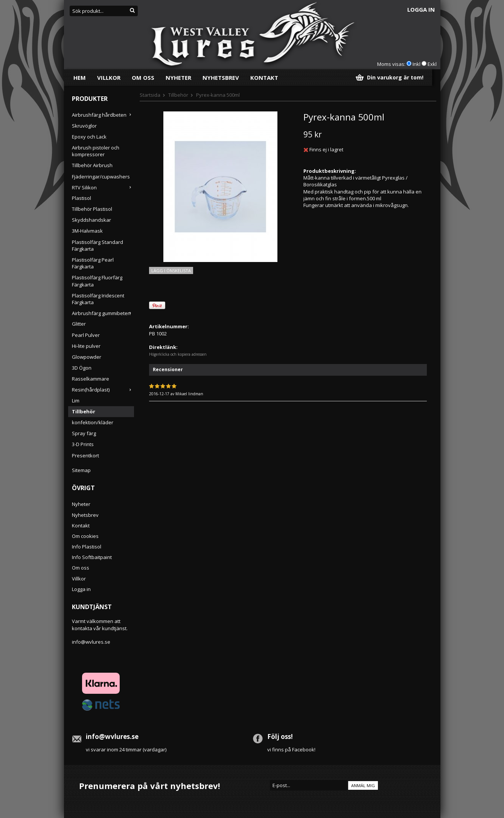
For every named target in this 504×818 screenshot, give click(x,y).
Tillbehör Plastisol (92, 209)
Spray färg (84, 433)
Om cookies (85, 536)
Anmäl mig (363, 785)
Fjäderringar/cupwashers (101, 177)
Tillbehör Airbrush (92, 165)
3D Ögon (82, 368)
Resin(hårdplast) (103, 390)
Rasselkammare (91, 379)
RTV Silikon (103, 187)
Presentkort (85, 455)
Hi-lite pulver (86, 346)
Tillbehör (84, 411)
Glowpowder (87, 357)
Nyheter (178, 78)
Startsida (150, 95)
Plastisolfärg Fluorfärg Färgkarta (97, 281)
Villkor (109, 78)
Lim (76, 401)
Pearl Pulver (86, 335)
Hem (80, 78)
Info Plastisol (87, 547)
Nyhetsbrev (221, 78)
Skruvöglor (84, 126)
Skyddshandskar (91, 220)
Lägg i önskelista (171, 270)
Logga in (421, 9)
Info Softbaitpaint (92, 557)
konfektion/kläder (93, 422)
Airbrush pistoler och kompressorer (96, 151)
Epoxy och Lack (89, 137)
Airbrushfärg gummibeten (103, 313)
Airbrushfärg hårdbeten (103, 115)
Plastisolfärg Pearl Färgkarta (93, 263)
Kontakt (264, 78)
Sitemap (81, 470)
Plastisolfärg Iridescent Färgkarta (98, 299)
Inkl (416, 64)
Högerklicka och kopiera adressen (178, 354)
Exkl (432, 64)
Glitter (79, 324)
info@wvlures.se (91, 642)
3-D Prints (83, 444)
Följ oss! (280, 737)
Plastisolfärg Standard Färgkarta (97, 245)
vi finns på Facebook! (291, 749)
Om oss (143, 78)
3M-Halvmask (87, 231)
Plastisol (81, 198)
